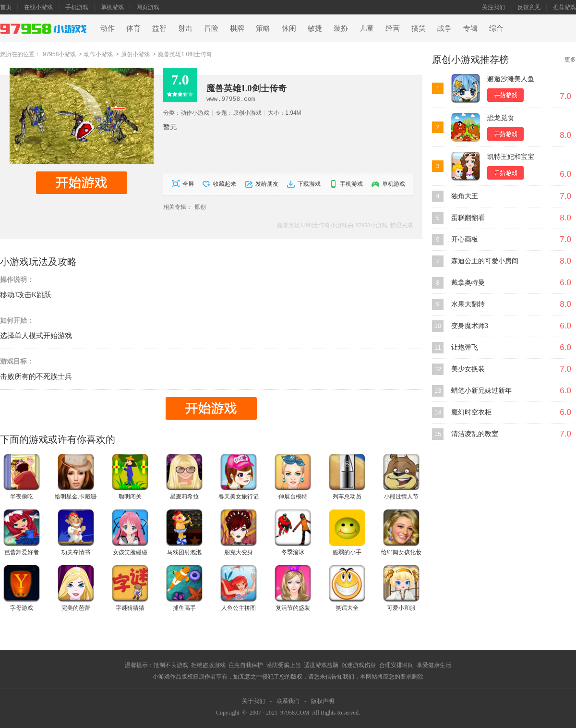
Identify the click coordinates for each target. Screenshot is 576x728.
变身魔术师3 (470, 326)
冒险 (211, 28)
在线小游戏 (38, 7)
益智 (159, 28)
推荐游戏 (564, 7)
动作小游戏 (98, 54)
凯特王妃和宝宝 (511, 157)
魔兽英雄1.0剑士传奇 (185, 54)
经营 (393, 28)
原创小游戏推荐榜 (470, 60)
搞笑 (419, 28)
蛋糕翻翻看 (468, 218)
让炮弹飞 (465, 347)
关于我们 (253, 701)
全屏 (188, 184)
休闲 (289, 28)
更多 (570, 60)
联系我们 (288, 701)
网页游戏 (148, 7)
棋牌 (237, 28)
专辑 (470, 28)
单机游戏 (112, 7)
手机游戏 (77, 7)
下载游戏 (309, 184)
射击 (185, 28)
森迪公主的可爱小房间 (485, 261)
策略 (263, 28)
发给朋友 (267, 184)
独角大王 (465, 196)
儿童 (367, 28)
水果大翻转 (468, 304)
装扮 (341, 28)
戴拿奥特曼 (468, 283)
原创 (200, 207)
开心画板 (465, 239)
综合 (496, 28)
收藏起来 (225, 184)
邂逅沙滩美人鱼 (511, 79)
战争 (444, 28)
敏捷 (315, 28)
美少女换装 (468, 369)
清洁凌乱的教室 (475, 434)
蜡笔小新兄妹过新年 (481, 391)
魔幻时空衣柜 (471, 412)
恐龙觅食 (501, 118)
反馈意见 (529, 7)
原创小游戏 (135, 54)
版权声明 (323, 701)
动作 (108, 28)
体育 (133, 28)
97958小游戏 (59, 54)
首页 (6, 7)
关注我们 (493, 7)
